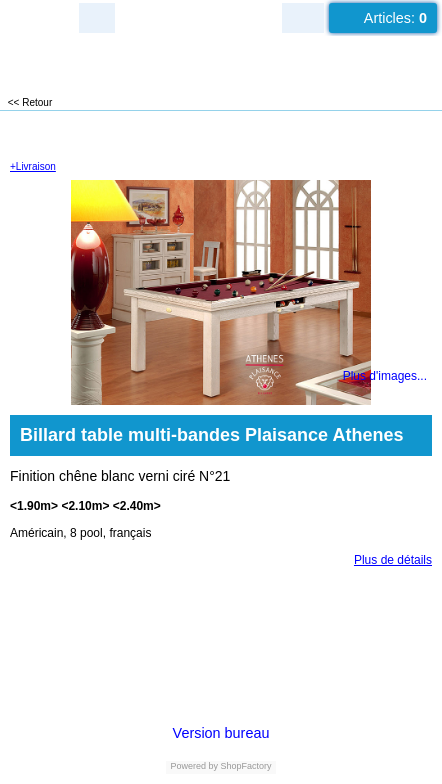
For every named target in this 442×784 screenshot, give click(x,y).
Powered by (194, 766)
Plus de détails (393, 560)
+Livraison (33, 166)
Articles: (395, 18)
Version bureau (221, 733)
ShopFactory (245, 766)
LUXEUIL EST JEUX (120, 60)
